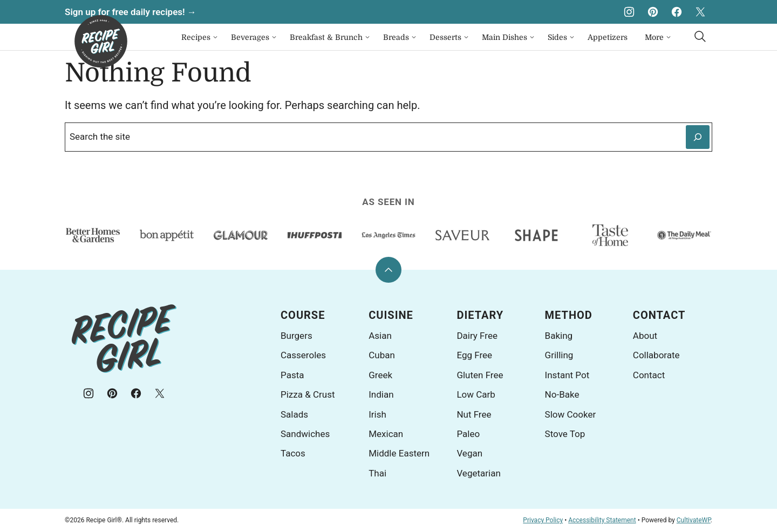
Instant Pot (567, 375)
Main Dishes (505, 37)
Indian (381, 394)
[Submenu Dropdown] (215, 37)
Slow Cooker (571, 414)
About (645, 336)
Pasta (292, 375)
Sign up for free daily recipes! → (131, 12)
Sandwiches (305, 434)
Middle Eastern (399, 453)
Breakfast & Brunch (326, 37)
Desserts (445, 37)
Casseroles (303, 355)
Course (303, 315)
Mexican (386, 434)
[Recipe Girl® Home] (101, 41)
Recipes (196, 37)
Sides (557, 37)
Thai (377, 473)
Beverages (250, 37)
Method (569, 315)
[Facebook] (677, 12)
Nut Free (474, 414)
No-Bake (562, 394)
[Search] (700, 37)
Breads (396, 37)
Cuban (382, 355)
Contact (659, 315)
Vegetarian (478, 473)
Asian (380, 336)
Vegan (469, 453)
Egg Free (474, 355)
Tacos (293, 453)
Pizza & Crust (308, 394)
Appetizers (608, 37)
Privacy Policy (543, 520)
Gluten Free (480, 375)
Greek (380, 375)
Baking (559, 336)
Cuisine (391, 315)
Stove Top (565, 434)
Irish (377, 414)
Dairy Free (477, 336)
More (654, 37)
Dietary (480, 315)
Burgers (297, 336)
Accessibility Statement (602, 520)
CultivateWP (694, 520)
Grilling (559, 355)
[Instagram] (629, 12)
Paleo (468, 434)
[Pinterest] (653, 12)
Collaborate (656, 355)
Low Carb (476, 394)
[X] (700, 12)
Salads (294, 414)
